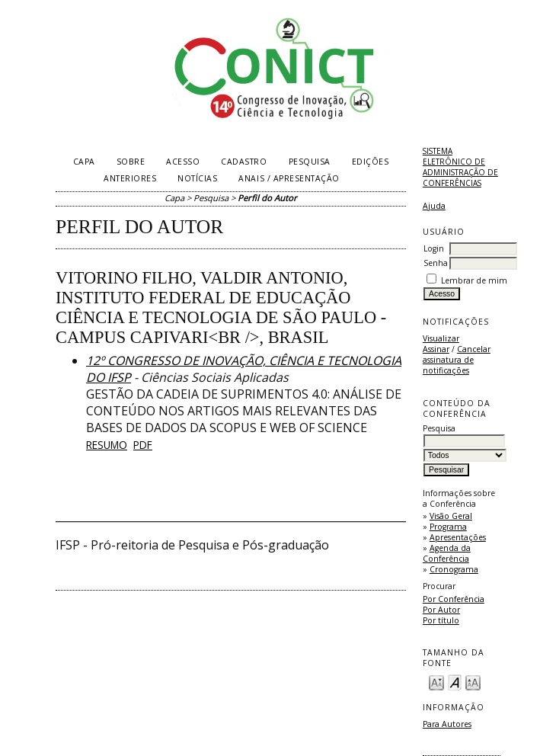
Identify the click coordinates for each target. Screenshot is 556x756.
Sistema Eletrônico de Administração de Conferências (460, 167)
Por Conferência (454, 599)
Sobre (131, 162)
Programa (448, 527)
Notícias (197, 178)
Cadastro (244, 162)
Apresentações (458, 537)
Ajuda (434, 206)
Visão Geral (451, 516)
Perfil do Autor (267, 198)
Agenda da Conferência (447, 553)
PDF (143, 445)
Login (434, 248)
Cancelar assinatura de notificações (457, 360)
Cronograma (454, 569)
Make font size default (455, 682)
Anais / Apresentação (289, 178)
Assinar (436, 349)
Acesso (183, 162)
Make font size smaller (436, 682)
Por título (441, 620)
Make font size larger (473, 682)
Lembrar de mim (474, 280)
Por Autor (441, 610)
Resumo (107, 445)
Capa (84, 162)
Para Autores (447, 724)
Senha (436, 263)
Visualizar (441, 338)
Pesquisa (310, 162)
